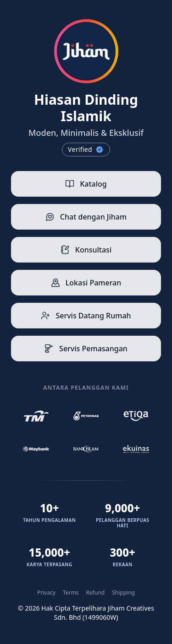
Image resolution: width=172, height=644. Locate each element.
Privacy (46, 593)
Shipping (123, 593)
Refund (96, 593)
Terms (71, 593)
